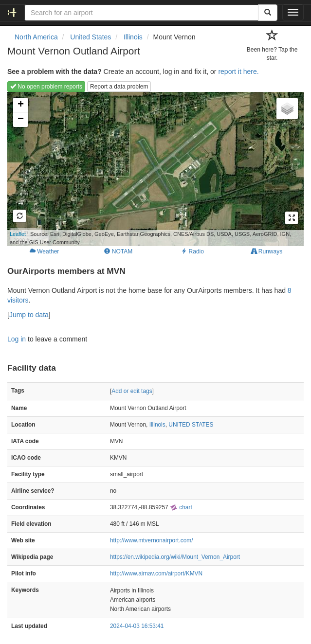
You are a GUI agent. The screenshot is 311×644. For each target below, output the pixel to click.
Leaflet (18, 234)
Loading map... (149, 169)
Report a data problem (119, 87)
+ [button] (21, 105)
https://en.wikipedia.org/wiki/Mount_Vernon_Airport (175, 557)
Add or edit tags (132, 391)
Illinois (157, 425)
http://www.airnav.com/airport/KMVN (156, 573)
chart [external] (181, 507)
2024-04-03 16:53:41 (137, 626)
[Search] (268, 13)
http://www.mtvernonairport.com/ (152, 540)
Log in (17, 339)
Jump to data (29, 315)
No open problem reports (46, 87)
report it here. (238, 72)
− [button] (21, 120)
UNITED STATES (191, 425)
